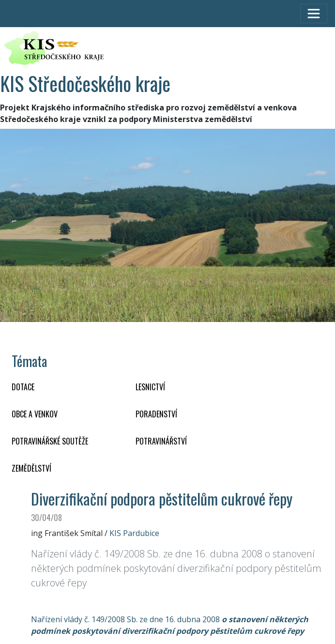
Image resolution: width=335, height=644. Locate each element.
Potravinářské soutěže (50, 441)
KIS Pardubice (134, 533)
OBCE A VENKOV (35, 414)
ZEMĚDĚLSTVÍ (31, 468)
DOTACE (23, 387)
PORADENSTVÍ (156, 414)
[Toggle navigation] (314, 14)
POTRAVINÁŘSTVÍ (161, 441)
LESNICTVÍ (150, 387)
